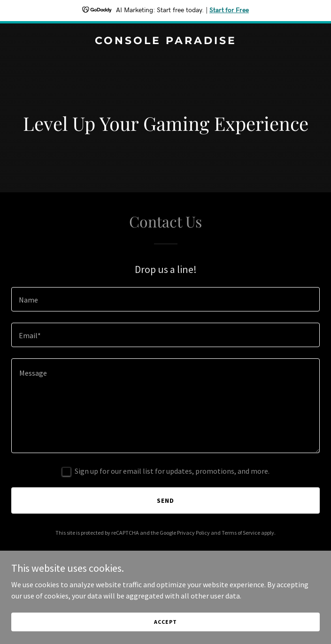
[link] (165, 41)
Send (165, 500)
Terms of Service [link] (241, 533)
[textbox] (165, 299)
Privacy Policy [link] (193, 533)
